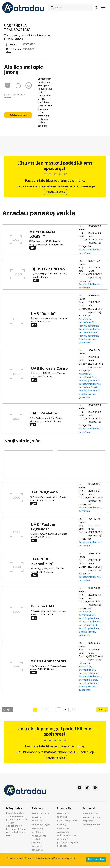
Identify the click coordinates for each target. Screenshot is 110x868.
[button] (103, 7)
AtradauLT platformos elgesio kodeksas (68, 842)
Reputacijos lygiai (42, 825)
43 (73, 710)
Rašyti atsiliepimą (18, 115)
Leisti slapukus (96, 859)
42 (66, 710)
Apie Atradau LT (41, 813)
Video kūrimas (90, 813)
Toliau (102, 710)
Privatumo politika (67, 821)
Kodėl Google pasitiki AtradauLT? (39, 839)
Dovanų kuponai (91, 825)
